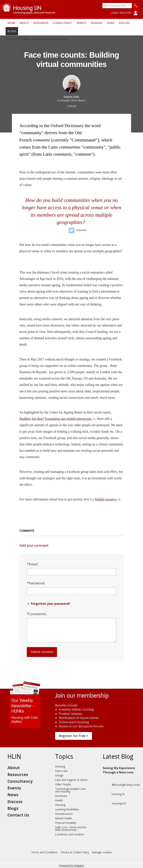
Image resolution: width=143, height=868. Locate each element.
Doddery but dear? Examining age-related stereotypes (57, 419)
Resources (41, 23)
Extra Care (61, 771)
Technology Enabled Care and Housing (70, 790)
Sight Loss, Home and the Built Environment (71, 829)
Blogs (12, 31)
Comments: (37, 614)
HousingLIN (114, 803)
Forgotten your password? (51, 604)
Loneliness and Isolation (70, 834)
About (24, 23)
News (111, 23)
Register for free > (74, 736)
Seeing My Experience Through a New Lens (119, 770)
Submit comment (42, 652)
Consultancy (62, 23)
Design (59, 775)
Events (82, 23)
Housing (60, 766)
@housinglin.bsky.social (121, 785)
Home (11, 23)
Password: (36, 583)
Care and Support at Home (71, 780)
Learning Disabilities (67, 809)
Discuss (124, 23)
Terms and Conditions (45, 852)
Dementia (61, 796)
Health (59, 800)
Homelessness (64, 814)
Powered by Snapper (71, 865)
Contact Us (18, 815)
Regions (97, 23)
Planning (60, 805)
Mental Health (64, 818)
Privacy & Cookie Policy (75, 852)
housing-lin (114, 794)
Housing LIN (14, 39)
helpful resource (108, 499)
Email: (32, 564)
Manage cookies (102, 852)
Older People (63, 784)
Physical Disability (66, 823)
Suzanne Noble (71, 97)
